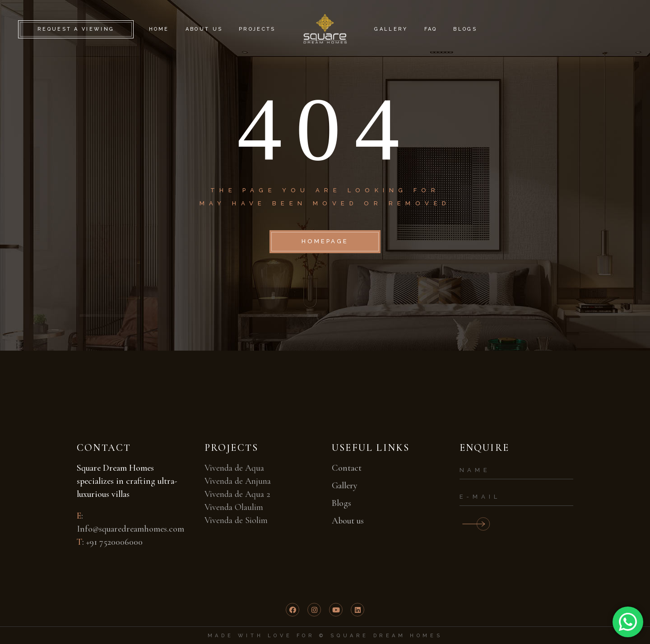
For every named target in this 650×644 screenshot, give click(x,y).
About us (348, 521)
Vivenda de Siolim (236, 520)
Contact (347, 468)
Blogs (341, 503)
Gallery (345, 486)
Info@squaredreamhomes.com (130, 529)
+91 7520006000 (114, 542)
